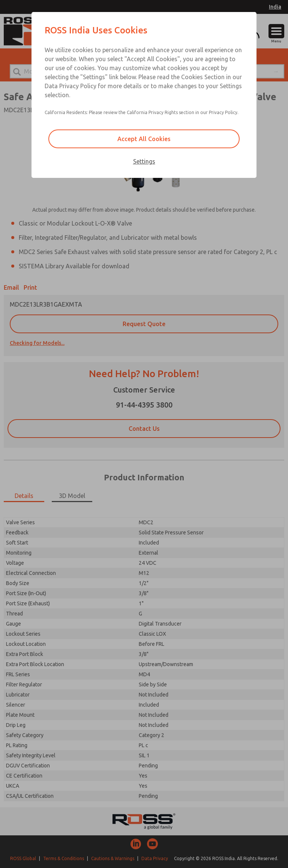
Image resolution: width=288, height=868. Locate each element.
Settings (144, 161)
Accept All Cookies (144, 139)
